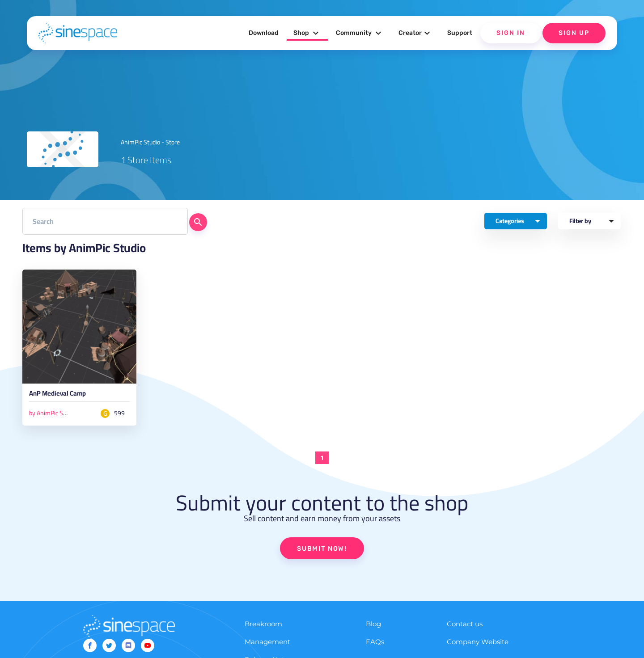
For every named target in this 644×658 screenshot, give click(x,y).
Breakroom (263, 627)
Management (267, 645)
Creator (415, 33)
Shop (307, 33)
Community (360, 33)
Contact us (465, 627)
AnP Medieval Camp (66, 396)
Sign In (511, 33)
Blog (373, 627)
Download (264, 33)
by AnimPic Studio (53, 415)
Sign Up (574, 33)
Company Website (478, 645)
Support (460, 33)
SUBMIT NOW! (322, 552)
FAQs (375, 645)
